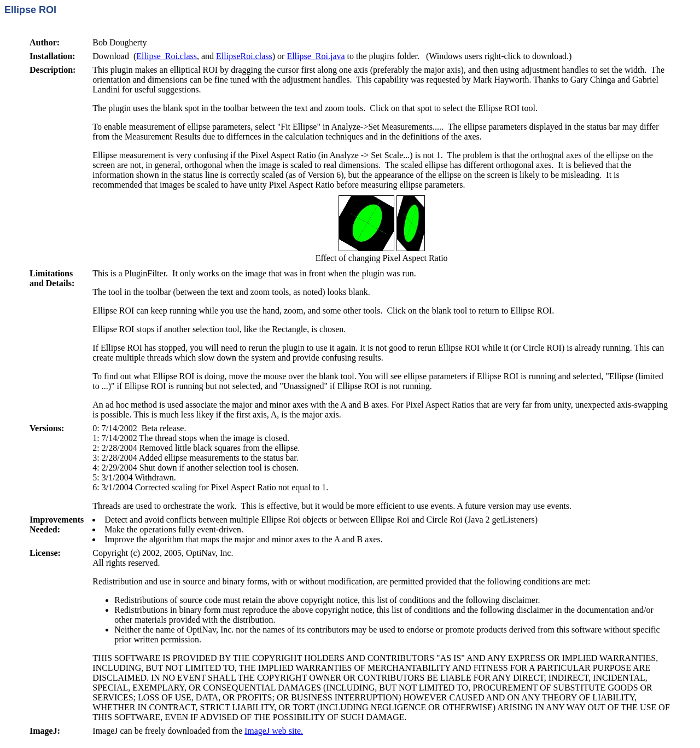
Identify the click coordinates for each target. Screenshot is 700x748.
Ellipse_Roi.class (167, 56)
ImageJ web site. (274, 731)
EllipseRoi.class (244, 56)
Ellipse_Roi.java (316, 56)
